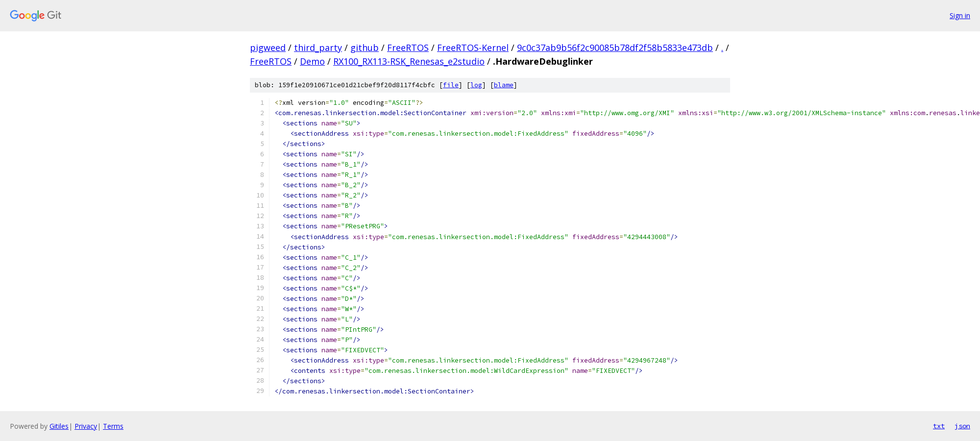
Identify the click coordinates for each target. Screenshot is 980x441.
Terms (113, 426)
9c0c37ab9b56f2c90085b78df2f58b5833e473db (615, 48)
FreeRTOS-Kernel (473, 48)
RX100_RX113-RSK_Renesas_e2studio (409, 61)
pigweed (268, 48)
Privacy (86, 426)
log (476, 85)
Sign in (960, 15)
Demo (312, 61)
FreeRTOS (408, 48)
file (451, 85)
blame (504, 85)
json (962, 426)
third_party (318, 48)
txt (939, 426)
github (365, 48)
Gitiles (59, 426)
